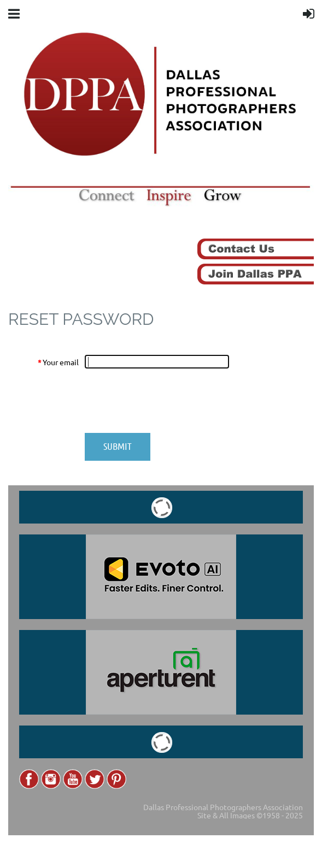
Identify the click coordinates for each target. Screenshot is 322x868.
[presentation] (168, 401)
